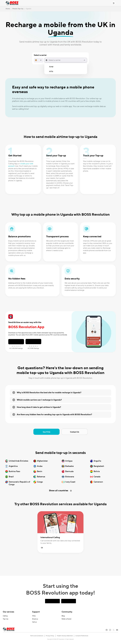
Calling (5, 616)
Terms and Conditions (37, 636)
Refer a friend (66, 619)
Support (36, 612)
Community (67, 612)
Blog (63, 616)
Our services (8, 612)
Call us (34, 622)
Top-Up (6, 619)
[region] (66, 69)
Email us (35, 619)
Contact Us (75, 432)
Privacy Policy (50, 636)
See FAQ (46, 432)
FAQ (34, 616)
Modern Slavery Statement (65, 636)
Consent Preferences (82, 636)
